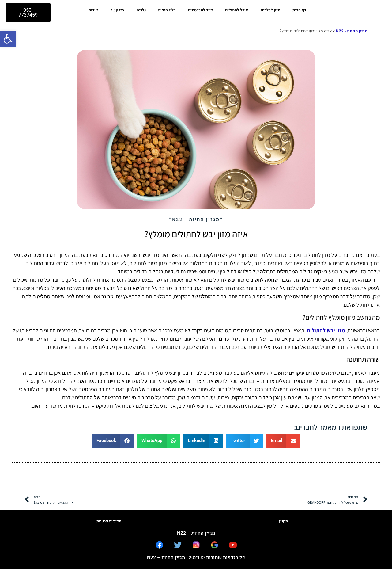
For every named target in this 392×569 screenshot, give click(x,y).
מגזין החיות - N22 (352, 31)
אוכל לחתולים (237, 10)
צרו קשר (117, 10)
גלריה (141, 10)
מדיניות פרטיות (109, 521)
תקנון (283, 521)
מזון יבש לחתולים (326, 330)
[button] (8, 39)
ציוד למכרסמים (200, 10)
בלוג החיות (167, 10)
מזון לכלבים (270, 10)
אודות (93, 10)
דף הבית (299, 10)
